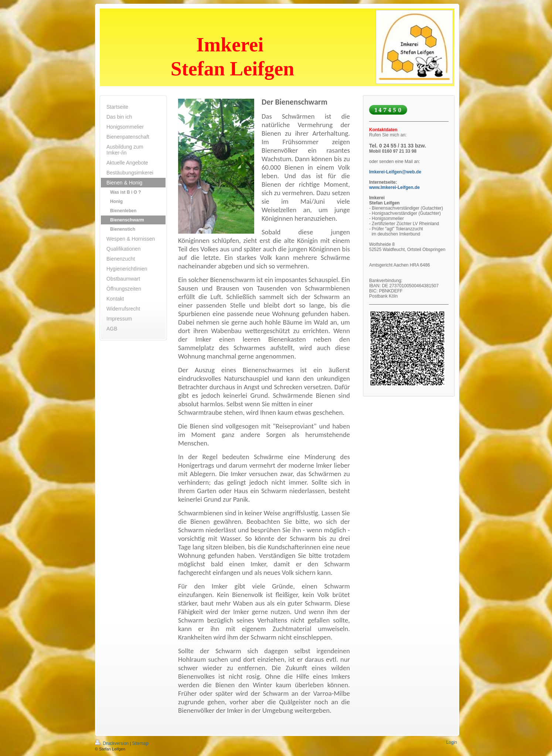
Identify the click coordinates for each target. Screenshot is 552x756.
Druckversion (113, 743)
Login (452, 742)
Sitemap (140, 743)
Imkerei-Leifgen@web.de (395, 172)
